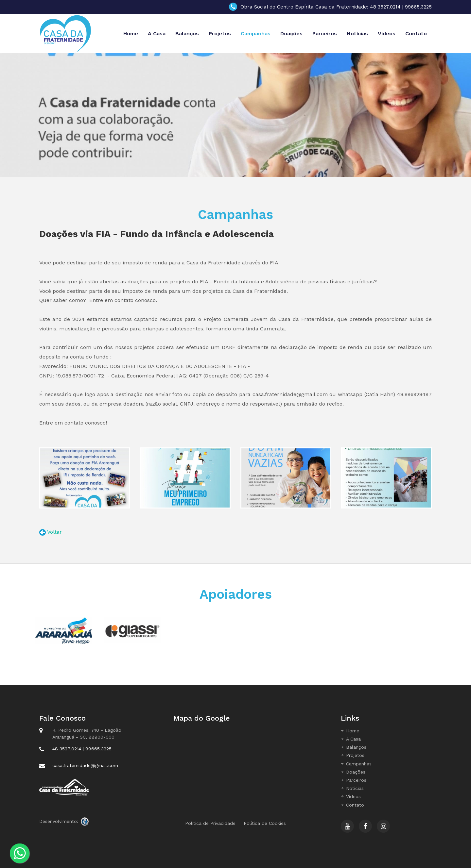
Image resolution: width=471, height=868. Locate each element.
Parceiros (325, 33)
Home (131, 33)
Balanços (187, 33)
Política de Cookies (265, 823)
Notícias (357, 33)
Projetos (220, 33)
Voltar (54, 532)
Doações (291, 33)
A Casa (157, 33)
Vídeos (387, 33)
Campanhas (256, 33)
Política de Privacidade (210, 823)
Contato (416, 33)
